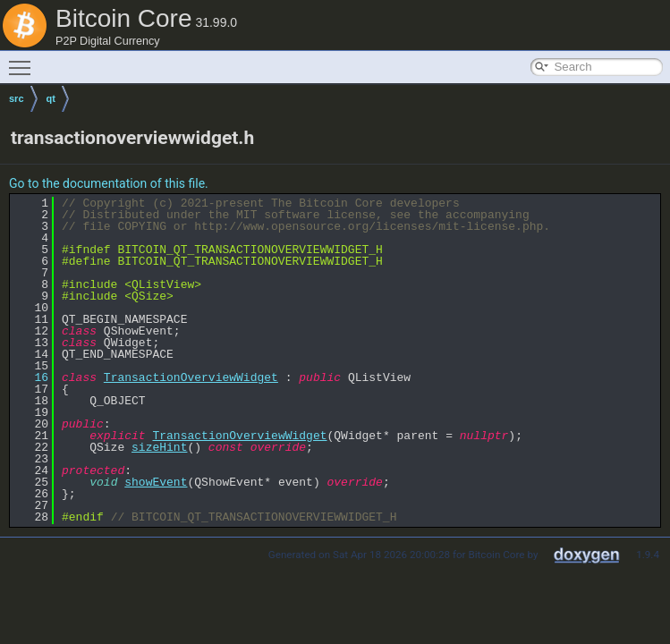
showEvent (156, 482)
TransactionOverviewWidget (191, 377)
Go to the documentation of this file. (109, 183)
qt (51, 98)
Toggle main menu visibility (24, 60)
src (17, 98)
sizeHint (159, 447)
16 (31, 377)
